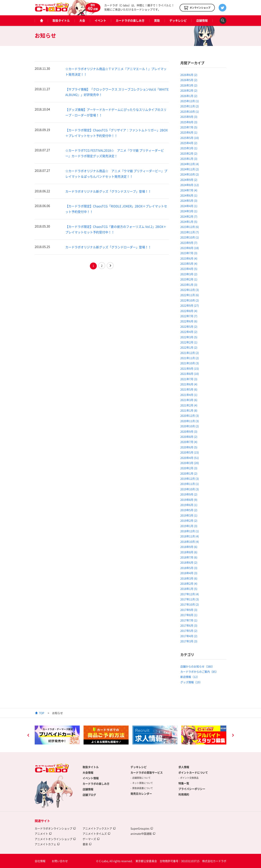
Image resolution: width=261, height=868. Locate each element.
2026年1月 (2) (189, 96)
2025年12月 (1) (190, 101)
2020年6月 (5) (189, 447)
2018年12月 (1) (190, 531)
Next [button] (233, 736)
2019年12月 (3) (190, 479)
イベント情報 (91, 778)
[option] (57, 735)
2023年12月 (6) (190, 227)
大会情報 (88, 772)
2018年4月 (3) (189, 573)
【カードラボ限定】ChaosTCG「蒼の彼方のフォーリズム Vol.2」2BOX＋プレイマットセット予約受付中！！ (116, 229)
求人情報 (184, 767)
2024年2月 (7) (189, 216)
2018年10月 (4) (190, 542)
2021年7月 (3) (189, 379)
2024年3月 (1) (189, 211)
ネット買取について (143, 783)
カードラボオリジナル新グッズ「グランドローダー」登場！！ (108, 247)
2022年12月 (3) (190, 290)
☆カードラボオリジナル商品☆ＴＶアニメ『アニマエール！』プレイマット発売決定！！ (116, 72)
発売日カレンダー (141, 794)
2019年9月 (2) (189, 494)
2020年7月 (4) (189, 442)
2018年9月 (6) (189, 547)
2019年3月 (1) (189, 515)
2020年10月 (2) (190, 426)
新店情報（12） (190, 677)
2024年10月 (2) (190, 174)
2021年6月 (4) (189, 384)
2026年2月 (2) (189, 90)
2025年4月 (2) (189, 143)
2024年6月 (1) (189, 195)
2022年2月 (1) (189, 342)
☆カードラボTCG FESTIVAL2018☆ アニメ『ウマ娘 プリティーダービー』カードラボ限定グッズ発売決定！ (115, 153)
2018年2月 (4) (189, 583)
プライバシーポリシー (192, 789)
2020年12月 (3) (190, 416)
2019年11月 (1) (190, 484)
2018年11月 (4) (190, 536)
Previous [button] (28, 736)
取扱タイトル (61, 20)
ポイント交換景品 (189, 778)
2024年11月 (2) (190, 169)
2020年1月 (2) (189, 473)
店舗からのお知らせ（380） (197, 666)
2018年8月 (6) (189, 552)
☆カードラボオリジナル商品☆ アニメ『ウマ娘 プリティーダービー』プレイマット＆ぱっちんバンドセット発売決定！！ (116, 174)
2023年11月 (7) (190, 232)
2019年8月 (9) (189, 500)
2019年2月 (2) (189, 520)
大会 (82, 20)
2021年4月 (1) (189, 395)
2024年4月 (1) (189, 206)
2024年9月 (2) (189, 180)
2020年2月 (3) (189, 468)
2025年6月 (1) (189, 132)
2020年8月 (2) (189, 437)
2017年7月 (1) (189, 620)
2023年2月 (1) (189, 279)
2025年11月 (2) (190, 106)
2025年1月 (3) (189, 159)
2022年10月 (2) (190, 300)
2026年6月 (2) (189, 75)
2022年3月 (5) (189, 337)
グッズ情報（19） (191, 682)
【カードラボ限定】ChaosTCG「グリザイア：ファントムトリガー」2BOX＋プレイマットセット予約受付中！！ (117, 133)
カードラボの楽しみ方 (130, 20)
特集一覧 (184, 783)
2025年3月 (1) (189, 148)
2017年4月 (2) (189, 636)
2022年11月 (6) (190, 295)
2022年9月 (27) (190, 305)
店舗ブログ (89, 795)
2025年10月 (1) (190, 111)
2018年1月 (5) (189, 589)
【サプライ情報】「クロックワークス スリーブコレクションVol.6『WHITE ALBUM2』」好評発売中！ (117, 92)
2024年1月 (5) (189, 222)
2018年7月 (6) (189, 557)
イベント (100, 20)
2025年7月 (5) (189, 127)
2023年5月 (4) (189, 263)
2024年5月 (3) (189, 200)
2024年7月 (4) (189, 190)
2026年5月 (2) (189, 80)
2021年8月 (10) (190, 374)
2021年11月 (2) (190, 358)
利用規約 (184, 794)
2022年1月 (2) (189, 347)
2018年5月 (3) (189, 568)
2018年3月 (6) (189, 578)
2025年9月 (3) (189, 117)
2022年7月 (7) (189, 316)
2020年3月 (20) (190, 463)
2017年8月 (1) (189, 615)
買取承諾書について (143, 788)
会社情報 (40, 861)
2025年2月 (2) (189, 153)
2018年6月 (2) (189, 562)
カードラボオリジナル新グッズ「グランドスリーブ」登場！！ (108, 191)
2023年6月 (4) (189, 258)
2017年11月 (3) (190, 599)
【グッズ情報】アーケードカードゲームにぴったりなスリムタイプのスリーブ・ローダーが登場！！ (116, 112)
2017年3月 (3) (189, 641)
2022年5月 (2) (189, 326)
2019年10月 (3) (190, 489)
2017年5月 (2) (189, 631)
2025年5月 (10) (190, 138)
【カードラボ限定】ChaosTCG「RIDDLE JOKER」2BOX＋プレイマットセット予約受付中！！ (116, 209)
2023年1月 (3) (189, 285)
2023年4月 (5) (189, 269)
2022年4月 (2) (189, 332)
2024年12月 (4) (190, 164)
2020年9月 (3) (189, 431)
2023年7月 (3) (189, 253)
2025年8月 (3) (189, 122)
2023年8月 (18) (190, 248)
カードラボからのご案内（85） (199, 672)
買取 (157, 20)
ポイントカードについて (193, 772)
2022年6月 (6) (189, 321)
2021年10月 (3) (190, 363)
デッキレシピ (178, 20)
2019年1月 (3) (189, 526)
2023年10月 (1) (190, 237)
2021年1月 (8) (189, 410)
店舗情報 (202, 20)
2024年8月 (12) (190, 185)
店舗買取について (141, 778)
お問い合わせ (60, 861)
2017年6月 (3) (189, 625)
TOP (42, 713)
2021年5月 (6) (189, 389)
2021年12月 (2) (190, 353)
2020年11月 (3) (190, 421)
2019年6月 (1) (189, 505)
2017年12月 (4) (190, 594)
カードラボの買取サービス (147, 772)
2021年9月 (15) (190, 368)
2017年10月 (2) (190, 604)
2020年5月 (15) (190, 452)
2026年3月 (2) (189, 85)
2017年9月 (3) (189, 610)
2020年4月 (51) (190, 458)
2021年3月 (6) (189, 400)
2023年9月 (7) (189, 243)
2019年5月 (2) (189, 510)
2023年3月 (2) (189, 274)
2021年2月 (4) (189, 405)
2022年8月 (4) (189, 311)
